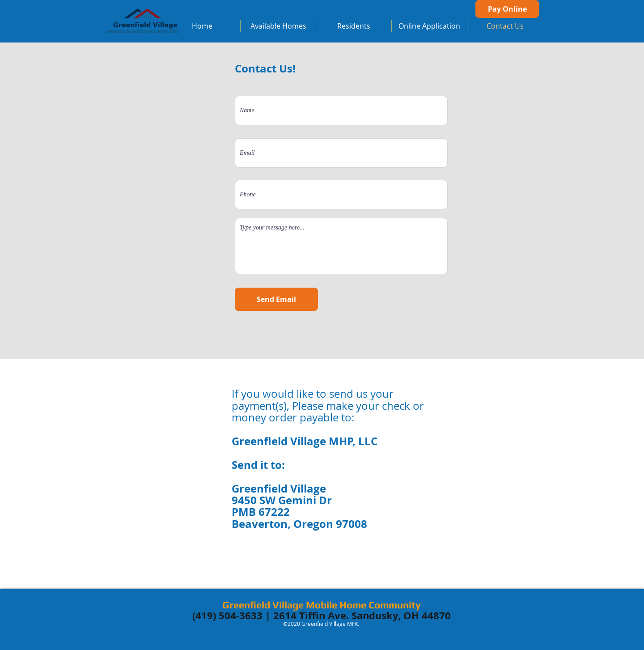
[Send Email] (276, 299)
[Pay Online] (507, 9)
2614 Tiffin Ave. (311, 615)
